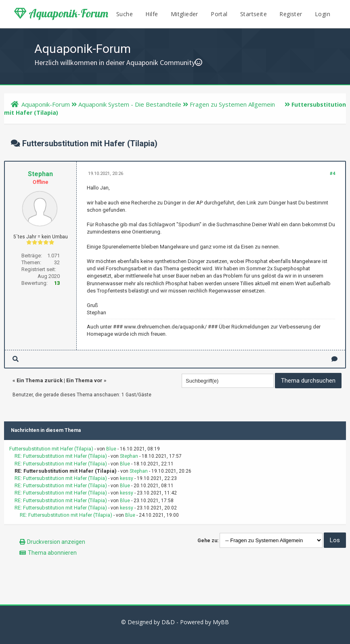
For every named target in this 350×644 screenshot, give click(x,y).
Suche (125, 14)
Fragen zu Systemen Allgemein (232, 104)
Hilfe (152, 14)
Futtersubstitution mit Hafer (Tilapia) (51, 449)
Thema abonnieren (52, 553)
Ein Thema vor (84, 380)
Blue (111, 449)
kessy (127, 478)
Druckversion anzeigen (56, 542)
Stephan (40, 174)
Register (291, 14)
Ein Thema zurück (40, 380)
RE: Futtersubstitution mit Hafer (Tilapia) (61, 456)
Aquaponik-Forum (61, 13)
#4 (332, 174)
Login (323, 14)
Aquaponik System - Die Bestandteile (130, 104)
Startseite (254, 14)
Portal (219, 14)
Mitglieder (184, 14)
